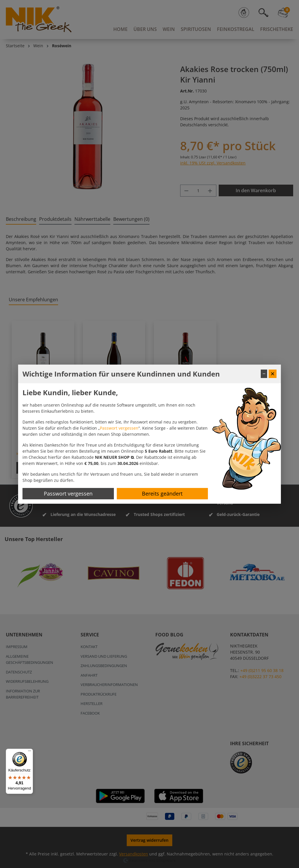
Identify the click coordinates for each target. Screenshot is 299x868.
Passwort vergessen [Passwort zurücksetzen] (68, 494)
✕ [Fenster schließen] (273, 374)
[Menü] (29, 752)
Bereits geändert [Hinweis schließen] (162, 494)
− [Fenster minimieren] (264, 374)
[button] (114, 457)
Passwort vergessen (119, 428)
